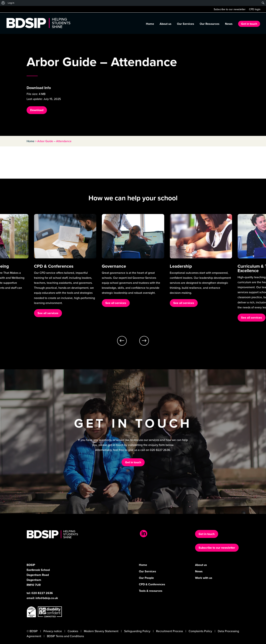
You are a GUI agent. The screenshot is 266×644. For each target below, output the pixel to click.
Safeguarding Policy (137, 631)
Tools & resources (151, 591)
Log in (11, 3)
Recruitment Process (169, 631)
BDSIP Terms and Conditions (65, 636)
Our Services (186, 24)
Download (37, 110)
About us (166, 24)
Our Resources (210, 24)
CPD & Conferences (152, 584)
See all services (48, 313)
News (229, 24)
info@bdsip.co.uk (47, 598)
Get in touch (249, 24)
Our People (146, 578)
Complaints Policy (200, 631)
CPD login (255, 10)
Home (150, 24)
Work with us (204, 578)
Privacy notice (53, 631)
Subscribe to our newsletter (230, 10)
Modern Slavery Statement (101, 631)
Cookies (73, 631)
